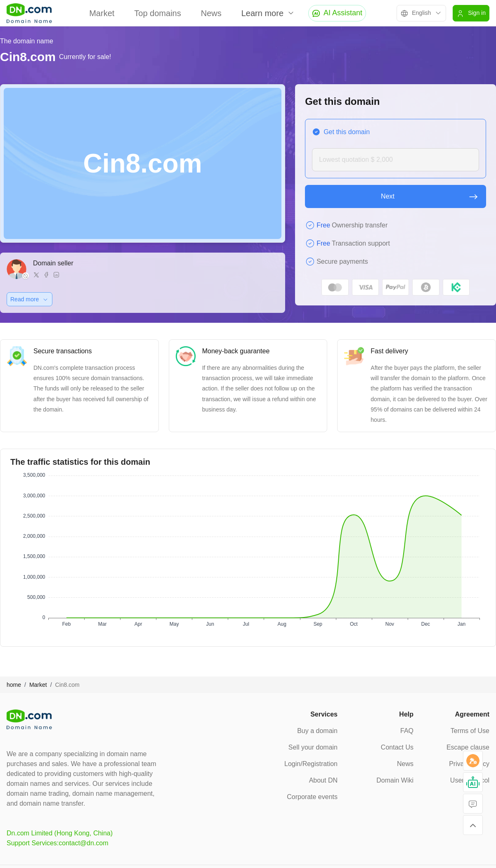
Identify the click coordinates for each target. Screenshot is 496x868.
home (14, 685)
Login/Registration (311, 764)
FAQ (407, 731)
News (211, 13)
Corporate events (312, 797)
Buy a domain (317, 731)
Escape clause (468, 747)
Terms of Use (470, 731)
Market (102, 13)
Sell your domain (313, 747)
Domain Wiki (395, 780)
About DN (323, 780)
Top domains (157, 13)
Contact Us (397, 747)
